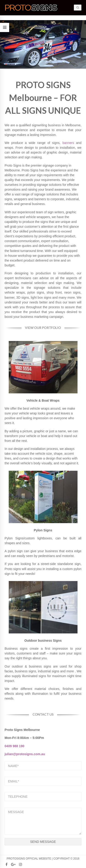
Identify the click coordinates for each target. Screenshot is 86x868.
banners (68, 143)
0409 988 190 (14, 746)
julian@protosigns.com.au (25, 754)
